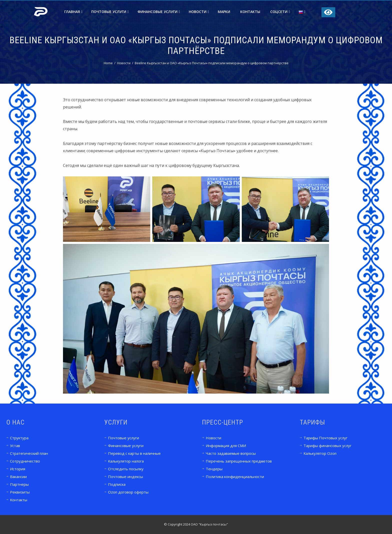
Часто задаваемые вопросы (231, 453)
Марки (224, 12)
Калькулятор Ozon (320, 453)
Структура (19, 438)
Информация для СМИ (226, 446)
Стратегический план (29, 453)
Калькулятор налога (126, 461)
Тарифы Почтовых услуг (325, 438)
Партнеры (19, 484)
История (18, 469)
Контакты (250, 12)
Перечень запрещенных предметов (239, 461)
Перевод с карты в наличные (134, 453)
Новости (199, 12)
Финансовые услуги (159, 12)
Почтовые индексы (125, 477)
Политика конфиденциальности (235, 477)
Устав (15, 446)
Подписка (117, 484)
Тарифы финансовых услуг (327, 446)
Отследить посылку (126, 469)
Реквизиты (20, 492)
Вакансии (18, 477)
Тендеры (214, 469)
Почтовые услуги (110, 12)
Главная (73, 12)
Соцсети (280, 12)
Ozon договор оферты (128, 492)
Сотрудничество (25, 461)
